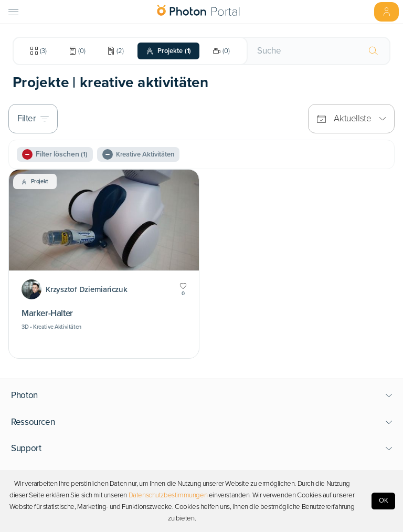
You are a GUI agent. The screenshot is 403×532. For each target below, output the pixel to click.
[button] (202, 395)
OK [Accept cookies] (384, 500)
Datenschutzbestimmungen (168, 495)
